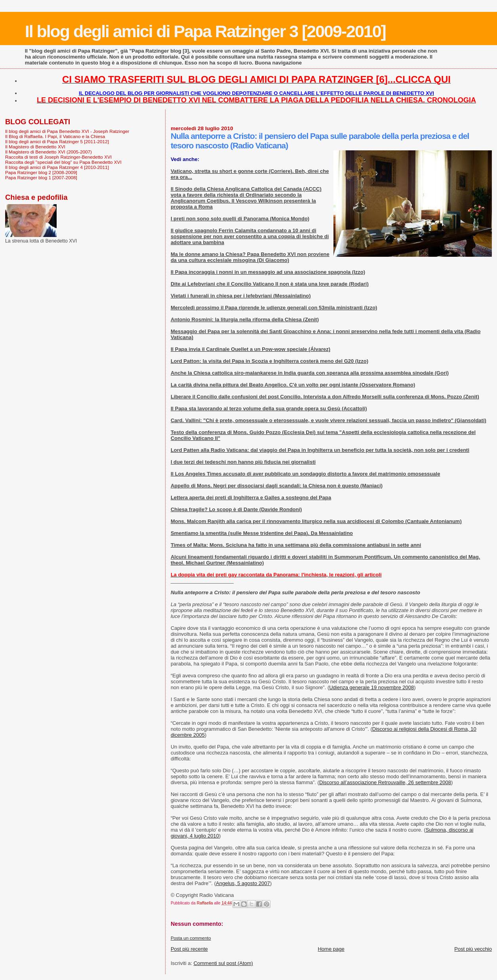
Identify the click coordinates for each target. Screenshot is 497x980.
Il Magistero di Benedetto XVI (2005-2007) (49, 152)
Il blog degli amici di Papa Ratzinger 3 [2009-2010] (205, 31)
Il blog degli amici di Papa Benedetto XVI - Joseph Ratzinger (67, 131)
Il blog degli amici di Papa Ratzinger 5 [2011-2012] (57, 141)
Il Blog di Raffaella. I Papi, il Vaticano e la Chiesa (55, 136)
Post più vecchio (473, 949)
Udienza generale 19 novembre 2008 (371, 687)
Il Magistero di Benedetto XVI (35, 147)
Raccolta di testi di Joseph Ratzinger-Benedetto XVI (58, 157)
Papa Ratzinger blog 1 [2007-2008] (41, 177)
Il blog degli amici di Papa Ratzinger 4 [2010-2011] (57, 167)
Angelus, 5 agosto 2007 (243, 883)
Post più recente (189, 949)
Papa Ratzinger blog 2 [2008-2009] (41, 172)
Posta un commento (191, 938)
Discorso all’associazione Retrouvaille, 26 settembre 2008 (385, 782)
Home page (331, 949)
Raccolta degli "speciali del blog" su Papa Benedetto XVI (63, 162)
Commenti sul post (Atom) (223, 963)
